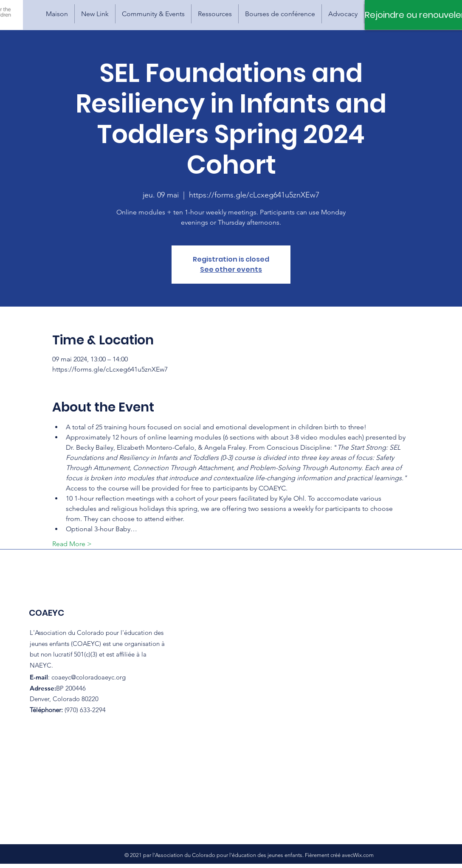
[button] (153, 14)
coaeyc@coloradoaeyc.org (89, 677)
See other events (231, 269)
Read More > (72, 544)
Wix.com (363, 855)
